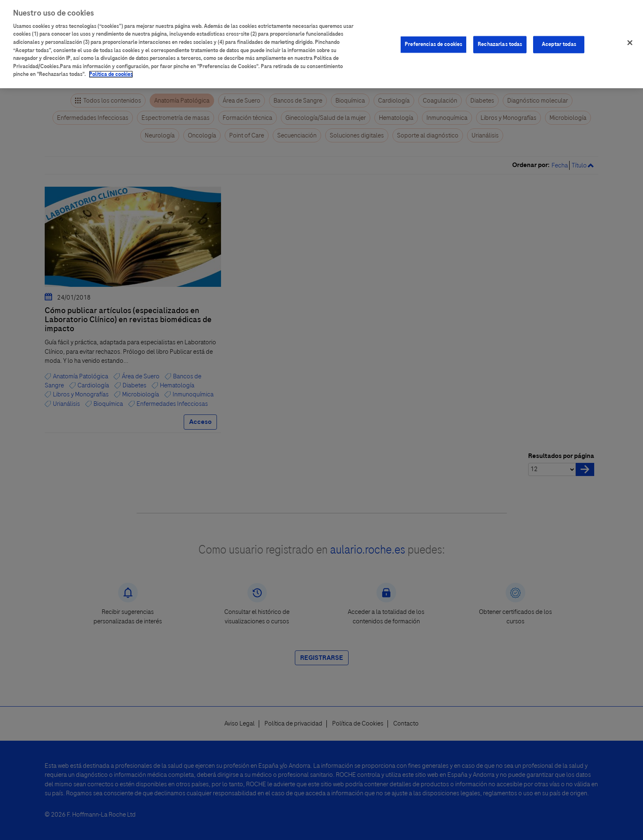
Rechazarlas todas (500, 39)
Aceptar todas (559, 39)
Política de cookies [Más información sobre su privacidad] (111, 69)
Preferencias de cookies (433, 39)
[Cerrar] (630, 37)
